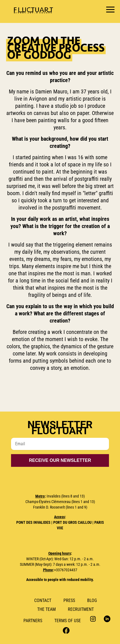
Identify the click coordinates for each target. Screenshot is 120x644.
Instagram (94, 619)
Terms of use (68, 621)
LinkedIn (107, 619)
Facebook (66, 630)
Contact (43, 600)
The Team (46, 609)
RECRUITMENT (81, 609)
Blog (92, 600)
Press (69, 600)
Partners (33, 621)
